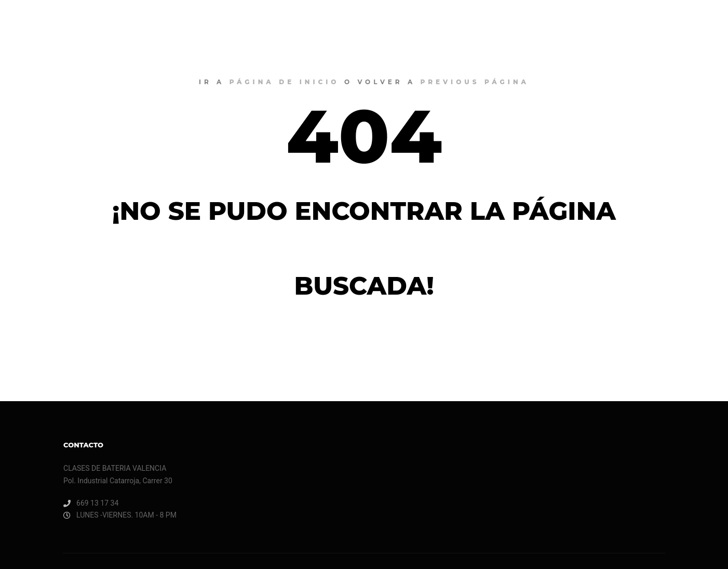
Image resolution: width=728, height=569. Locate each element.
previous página (475, 82)
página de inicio (285, 82)
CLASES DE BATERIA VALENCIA (73, 21)
